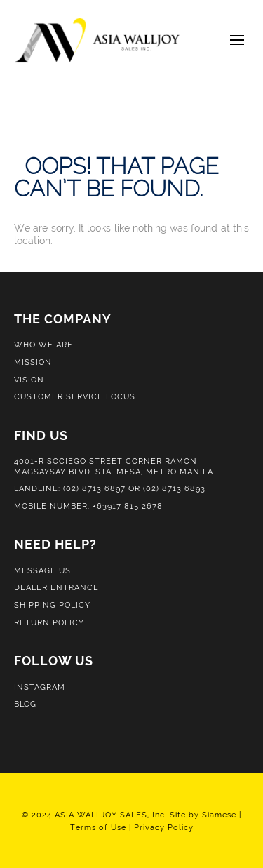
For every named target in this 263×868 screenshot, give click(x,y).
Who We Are (43, 345)
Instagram (40, 687)
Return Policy (49, 622)
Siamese (219, 815)
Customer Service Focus (75, 396)
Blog (25, 704)
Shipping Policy (52, 605)
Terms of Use (98, 827)
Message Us (42, 570)
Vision (29, 380)
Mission (33, 362)
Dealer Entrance (56, 587)
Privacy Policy (164, 827)
